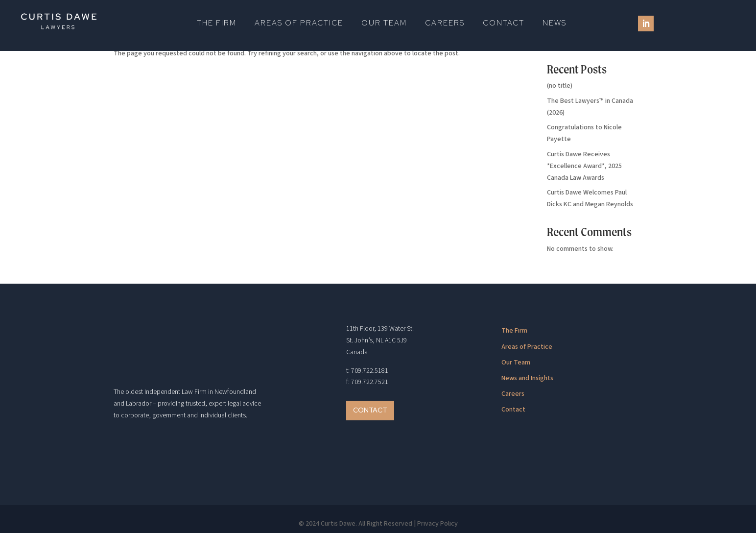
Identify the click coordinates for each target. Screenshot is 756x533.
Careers (445, 24)
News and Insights (527, 378)
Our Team (384, 24)
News (555, 24)
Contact (504, 24)
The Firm (217, 24)
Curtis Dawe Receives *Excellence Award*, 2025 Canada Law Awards (584, 166)
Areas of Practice (299, 24)
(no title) (560, 86)
